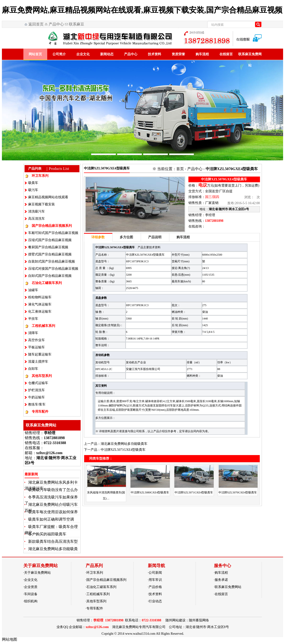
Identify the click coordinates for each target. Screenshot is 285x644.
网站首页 (35, 54)
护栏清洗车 (36, 390)
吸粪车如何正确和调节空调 (51, 519)
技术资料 (155, 54)
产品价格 (155, 587)
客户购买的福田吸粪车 (47, 534)
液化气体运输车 (40, 304)
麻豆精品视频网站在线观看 (48, 197)
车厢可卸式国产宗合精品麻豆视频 (53, 233)
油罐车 (33, 290)
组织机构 (31, 601)
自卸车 (33, 369)
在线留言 (226, 54)
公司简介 (59, 54)
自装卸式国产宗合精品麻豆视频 (52, 261)
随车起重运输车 (40, 354)
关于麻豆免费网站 (37, 573)
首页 (180, 169)
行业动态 (155, 601)
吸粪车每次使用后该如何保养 (53, 512)
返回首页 (36, 24)
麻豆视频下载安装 (41, 204)
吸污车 (33, 190)
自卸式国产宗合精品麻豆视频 (50, 276)
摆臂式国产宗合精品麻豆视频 (50, 254)
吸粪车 (33, 183)
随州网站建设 (176, 620)
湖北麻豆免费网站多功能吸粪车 (124, 444)
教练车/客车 (37, 404)
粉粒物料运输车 (40, 297)
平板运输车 (36, 347)
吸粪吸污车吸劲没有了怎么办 (53, 490)
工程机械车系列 (43, 326)
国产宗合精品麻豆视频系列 (52, 226)
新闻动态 (107, 54)
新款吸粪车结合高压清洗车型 (53, 541)
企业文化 (83, 54)
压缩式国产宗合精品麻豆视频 (50, 240)
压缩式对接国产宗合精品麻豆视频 (53, 269)
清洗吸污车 (36, 211)
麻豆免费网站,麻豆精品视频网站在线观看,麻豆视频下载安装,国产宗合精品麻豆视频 (142, 10)
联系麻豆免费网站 (74, 25)
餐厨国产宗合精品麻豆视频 (48, 247)
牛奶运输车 (36, 397)
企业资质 (31, 587)
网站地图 (10, 639)
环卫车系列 (40, 176)
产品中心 (56, 24)
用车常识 (155, 580)
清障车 (33, 333)
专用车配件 (40, 412)
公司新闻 (155, 573)
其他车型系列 (42, 376)
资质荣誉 (178, 54)
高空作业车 (36, 340)
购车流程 (202, 54)
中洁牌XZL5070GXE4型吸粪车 (238, 492)
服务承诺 (221, 580)
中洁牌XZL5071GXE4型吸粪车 (123, 450)
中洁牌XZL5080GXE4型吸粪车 (150, 492)
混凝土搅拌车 (38, 362)
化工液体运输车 (40, 312)
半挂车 (33, 319)
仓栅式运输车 (38, 383)
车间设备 (31, 594)
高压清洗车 (36, 219)
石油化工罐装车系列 (47, 283)
